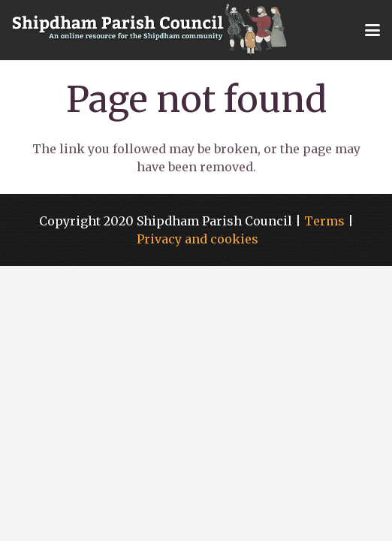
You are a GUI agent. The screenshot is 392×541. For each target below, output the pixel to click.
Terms (324, 221)
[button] (372, 30)
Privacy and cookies (198, 239)
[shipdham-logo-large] (150, 30)
